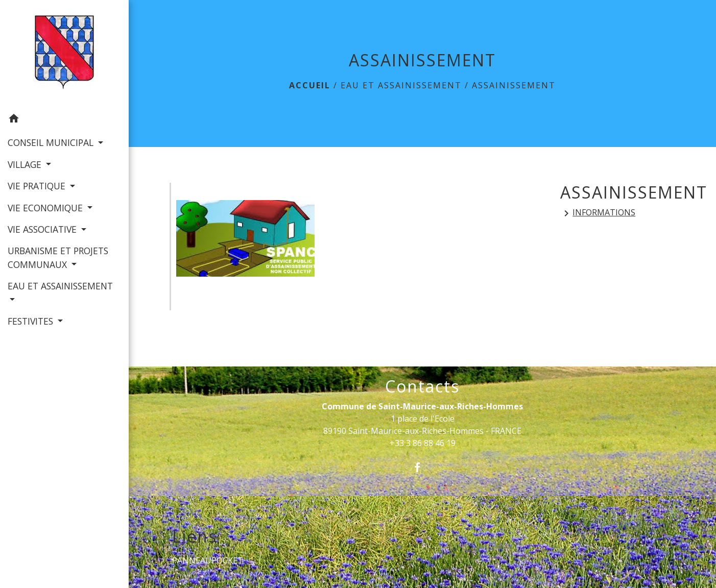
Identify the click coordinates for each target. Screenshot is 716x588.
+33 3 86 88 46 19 (423, 443)
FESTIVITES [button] (32, 321)
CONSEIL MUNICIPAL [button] (52, 142)
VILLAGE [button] (26, 164)
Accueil (310, 85)
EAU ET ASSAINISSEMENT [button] (60, 286)
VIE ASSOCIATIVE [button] (43, 229)
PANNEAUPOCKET (208, 560)
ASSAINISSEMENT (514, 85)
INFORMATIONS (598, 213)
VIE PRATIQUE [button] (38, 186)
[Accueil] (64, 54)
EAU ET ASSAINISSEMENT (401, 85)
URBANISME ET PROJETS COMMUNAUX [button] (58, 257)
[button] (64, 120)
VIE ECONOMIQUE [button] (46, 208)
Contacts (422, 386)
